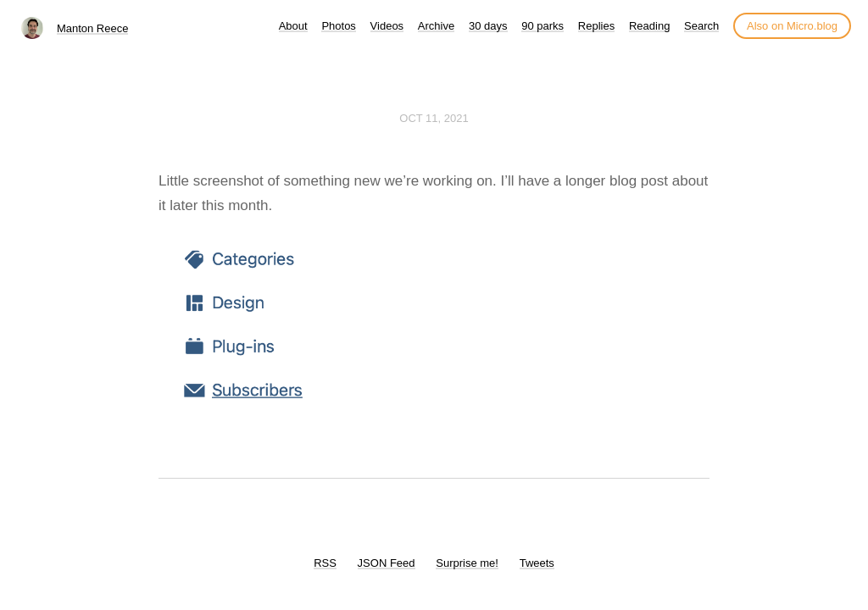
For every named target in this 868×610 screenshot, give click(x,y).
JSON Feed (387, 563)
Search (701, 26)
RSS (325, 563)
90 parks (542, 26)
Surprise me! (467, 563)
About (293, 26)
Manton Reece (93, 28)
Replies (596, 26)
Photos (338, 26)
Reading (649, 26)
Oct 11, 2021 (434, 118)
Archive (436, 26)
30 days (488, 26)
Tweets (537, 563)
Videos (387, 26)
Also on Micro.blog (792, 26)
